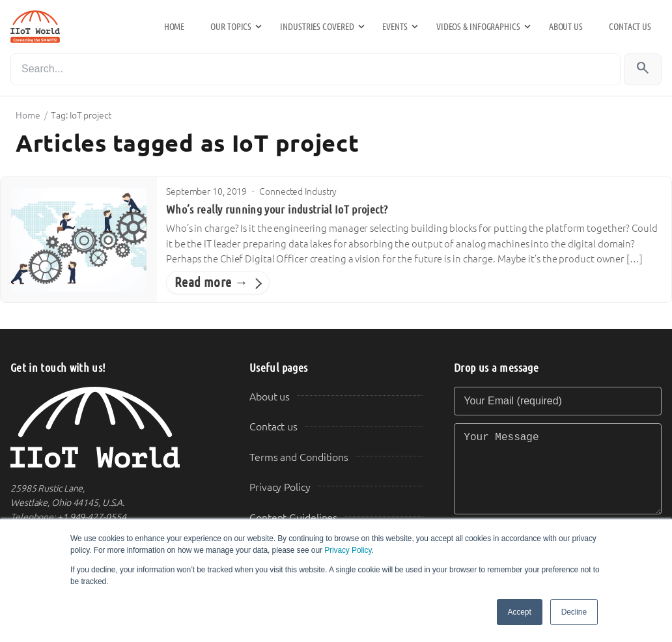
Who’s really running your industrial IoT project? (277, 210)
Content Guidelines (293, 518)
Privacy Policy (348, 550)
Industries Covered (317, 27)
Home (175, 27)
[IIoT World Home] (114, 427)
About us (566, 27)
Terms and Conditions (299, 457)
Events (395, 27)
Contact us (630, 27)
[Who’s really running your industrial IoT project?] (79, 240)
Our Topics (231, 27)
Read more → (211, 283)
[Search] (315, 69)
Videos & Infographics (478, 27)
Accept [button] (520, 612)
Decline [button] (574, 612)
